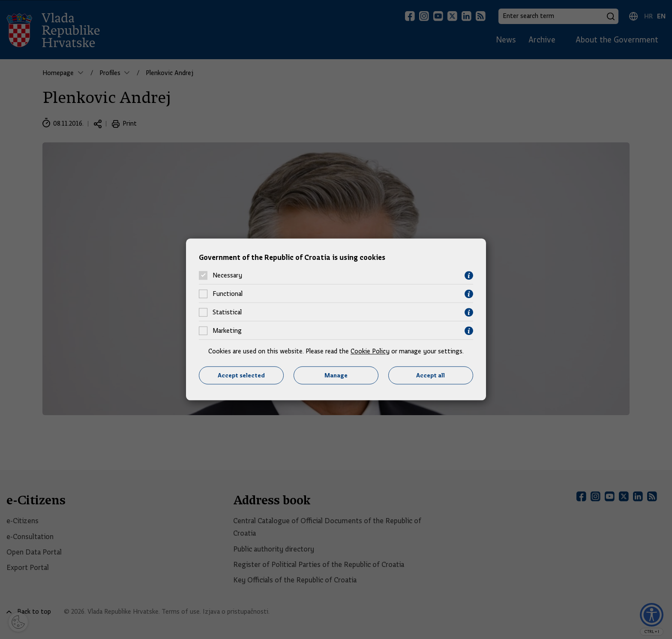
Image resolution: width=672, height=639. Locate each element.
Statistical (227, 313)
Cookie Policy (370, 351)
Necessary (227, 276)
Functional (228, 294)
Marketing (227, 331)
